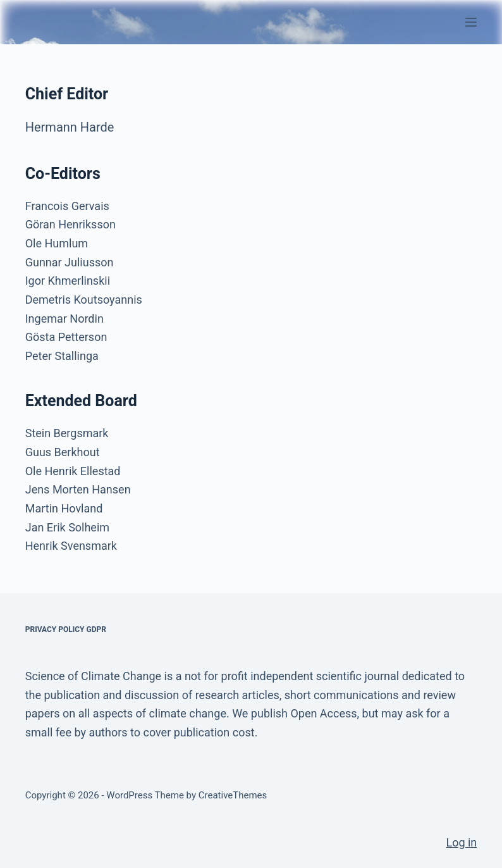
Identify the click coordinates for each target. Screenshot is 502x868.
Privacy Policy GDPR (66, 629)
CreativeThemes (233, 795)
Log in (461, 842)
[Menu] (471, 22)
